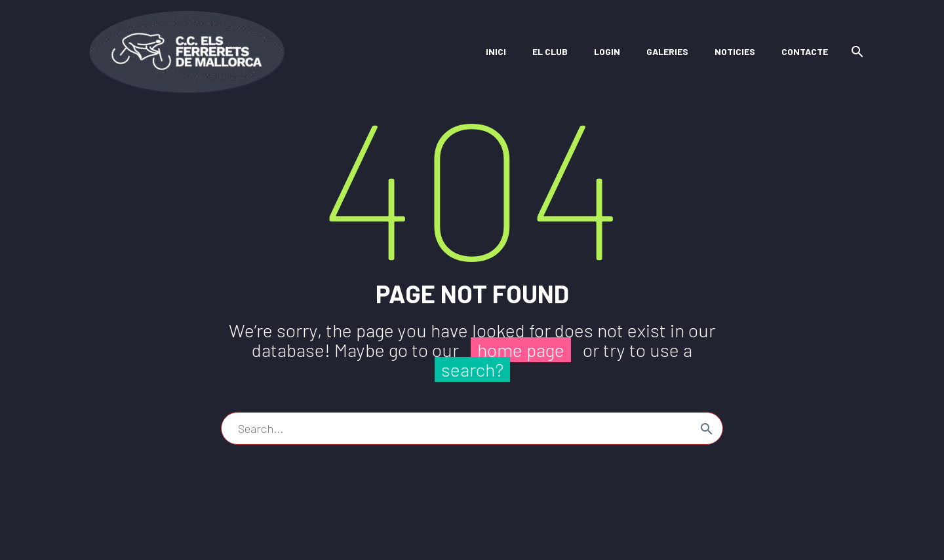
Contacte (805, 51)
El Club (550, 51)
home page (521, 350)
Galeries (667, 51)
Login (607, 51)
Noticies (735, 51)
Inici (496, 51)
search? (472, 369)
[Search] (855, 51)
